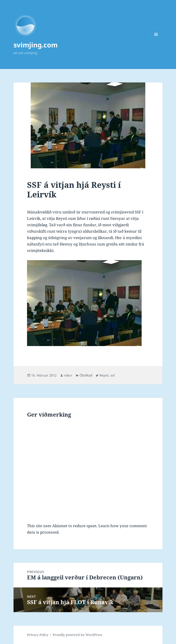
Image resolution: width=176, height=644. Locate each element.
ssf (113, 375)
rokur (68, 375)
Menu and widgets (156, 41)
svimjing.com (36, 45)
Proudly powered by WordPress (77, 635)
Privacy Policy (38, 635)
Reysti (104, 375)
